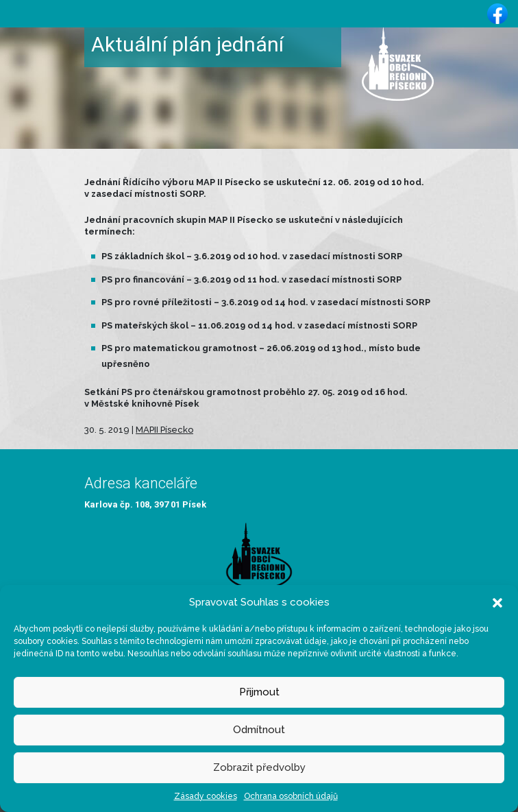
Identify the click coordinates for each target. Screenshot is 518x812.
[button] (497, 602)
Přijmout (259, 692)
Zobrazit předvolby (259, 767)
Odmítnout (259, 730)
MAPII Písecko (164, 430)
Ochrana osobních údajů (291, 796)
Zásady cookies (206, 796)
